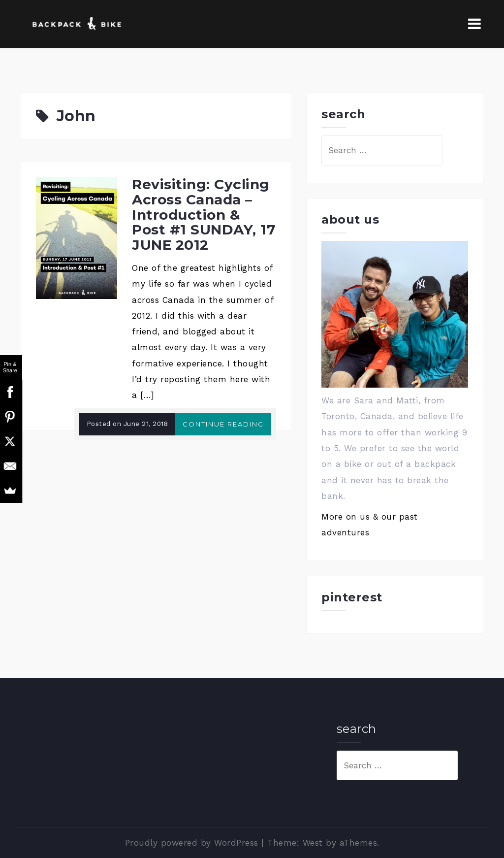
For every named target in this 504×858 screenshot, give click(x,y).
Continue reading (223, 424)
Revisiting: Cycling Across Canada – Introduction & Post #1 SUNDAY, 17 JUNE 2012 (204, 214)
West (313, 843)
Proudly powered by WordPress (192, 843)
